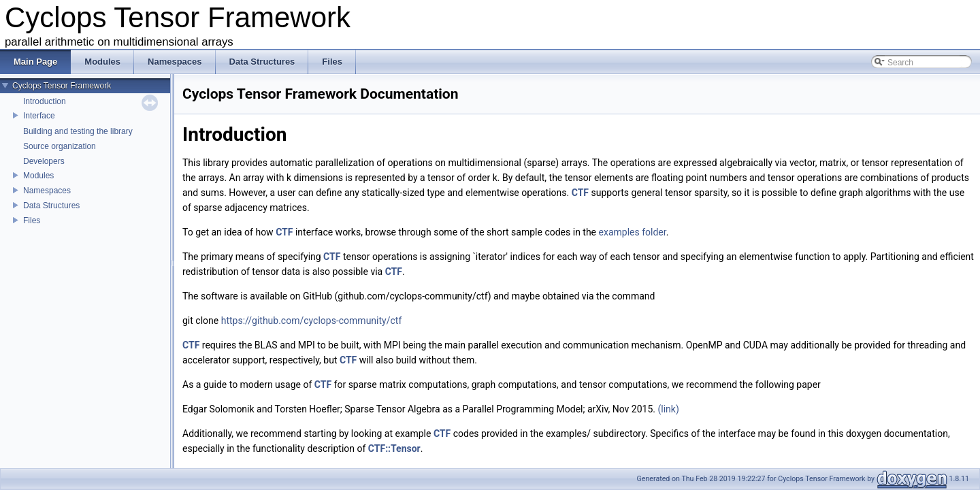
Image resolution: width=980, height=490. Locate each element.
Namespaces (47, 191)
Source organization (60, 146)
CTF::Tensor (394, 448)
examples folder (633, 232)
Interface (39, 116)
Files (32, 220)
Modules (38, 176)
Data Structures (51, 206)
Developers (44, 161)
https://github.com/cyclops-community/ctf (312, 321)
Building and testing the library (78, 131)
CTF (580, 193)
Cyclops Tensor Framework (62, 86)
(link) (668, 409)
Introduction (45, 101)
